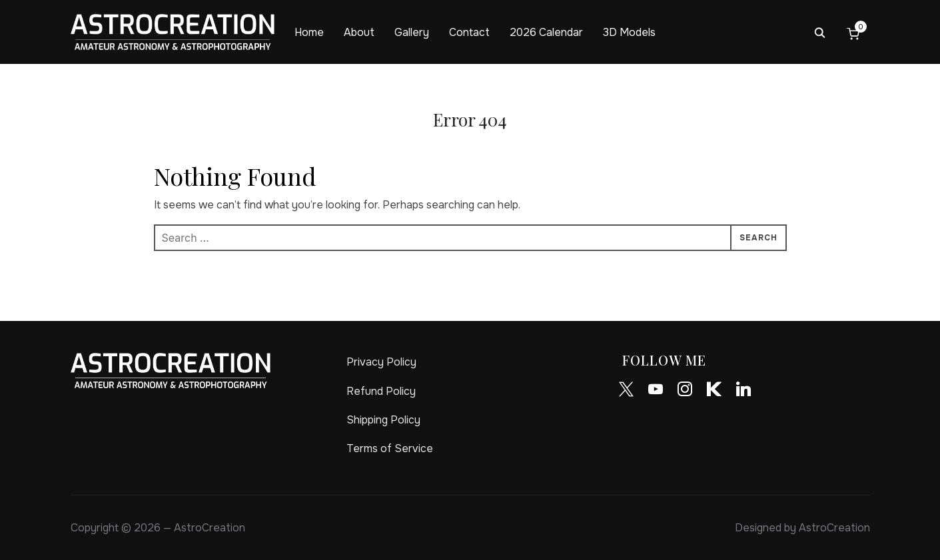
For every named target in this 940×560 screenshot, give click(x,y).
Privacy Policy (381, 362)
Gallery (412, 32)
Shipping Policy (383, 420)
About (359, 32)
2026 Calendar (546, 32)
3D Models (629, 32)
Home (309, 32)
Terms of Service (390, 448)
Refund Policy (381, 391)
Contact (469, 32)
